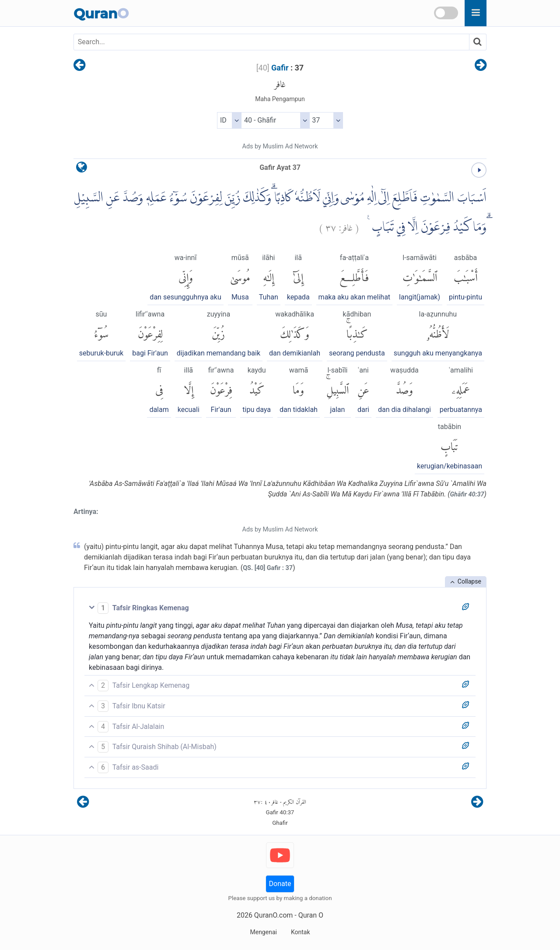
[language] (82, 169)
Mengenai (263, 932)
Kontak (301, 932)
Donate (280, 884)
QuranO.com (273, 915)
